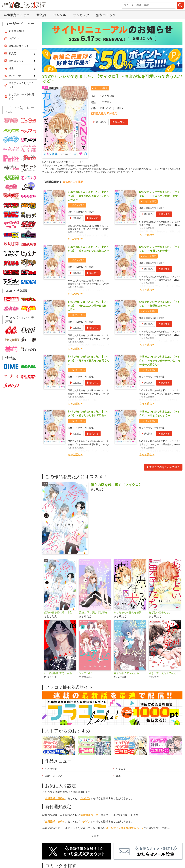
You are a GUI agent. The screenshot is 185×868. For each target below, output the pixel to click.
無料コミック (106, 15)
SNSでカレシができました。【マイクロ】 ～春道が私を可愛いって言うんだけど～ (88, 199)
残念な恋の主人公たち (126, 676)
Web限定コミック (16, 15)
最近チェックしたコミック (21, 85)
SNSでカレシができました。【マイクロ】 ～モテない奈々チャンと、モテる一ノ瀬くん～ (160, 363)
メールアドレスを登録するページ (125, 831)
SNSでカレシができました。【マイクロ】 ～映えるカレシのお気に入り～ (88, 253)
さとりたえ (108, 96)
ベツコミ (107, 102)
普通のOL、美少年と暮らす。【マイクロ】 (95, 615)
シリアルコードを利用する (21, 96)
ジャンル (59, 15)
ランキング (81, 15)
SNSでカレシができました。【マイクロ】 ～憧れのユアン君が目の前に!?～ (88, 308)
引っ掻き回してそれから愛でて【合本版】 (60, 676)
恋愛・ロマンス (54, 778)
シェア (95, 838)
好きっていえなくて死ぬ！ (164, 676)
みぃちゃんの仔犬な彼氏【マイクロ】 (130, 615)
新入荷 (41, 15)
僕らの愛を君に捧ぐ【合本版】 (60, 615)
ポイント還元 (101, 88)
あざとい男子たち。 (160, 615)
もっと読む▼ (75, 242)
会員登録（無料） (55, 801)
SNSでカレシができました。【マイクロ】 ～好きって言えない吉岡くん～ (88, 363)
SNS (118, 778)
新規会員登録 (16, 31)
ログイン (85, 801)
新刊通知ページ (89, 818)
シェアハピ (85, 676)
